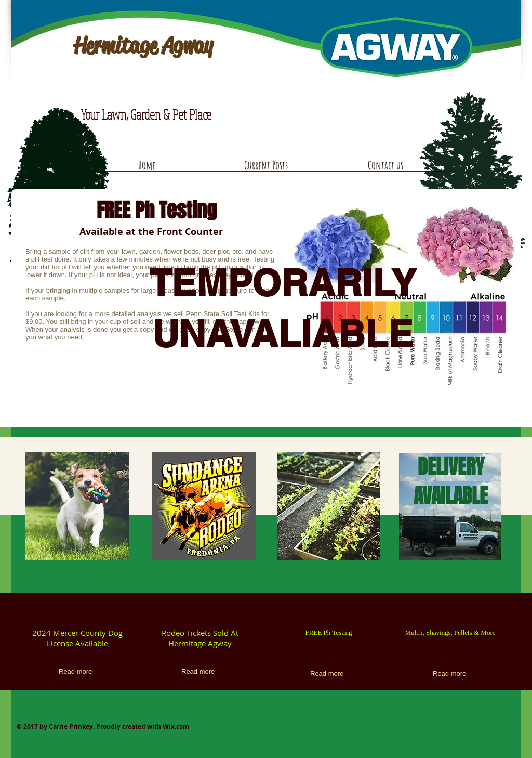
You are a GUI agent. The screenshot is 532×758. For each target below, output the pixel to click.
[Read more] (77, 672)
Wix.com (176, 727)
